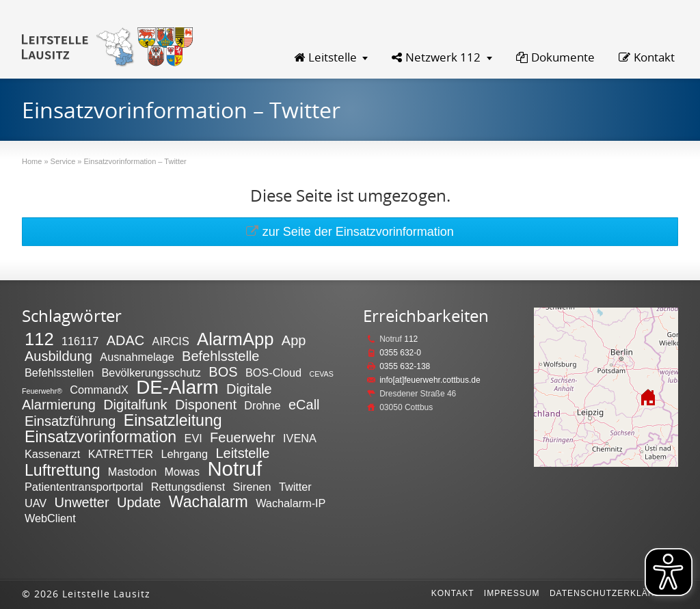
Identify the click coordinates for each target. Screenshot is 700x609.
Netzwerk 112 (436, 57)
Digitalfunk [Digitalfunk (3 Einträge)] (135, 405)
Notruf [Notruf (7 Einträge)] (234, 469)
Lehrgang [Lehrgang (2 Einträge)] (184, 454)
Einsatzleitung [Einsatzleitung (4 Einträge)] (173, 420)
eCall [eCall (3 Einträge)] (304, 405)
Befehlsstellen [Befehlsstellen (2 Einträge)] (59, 373)
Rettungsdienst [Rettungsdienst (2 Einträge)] (188, 487)
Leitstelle (325, 57)
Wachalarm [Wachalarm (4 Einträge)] (208, 502)
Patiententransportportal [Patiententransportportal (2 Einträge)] (84, 487)
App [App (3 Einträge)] (294, 340)
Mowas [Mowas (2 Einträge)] (182, 472)
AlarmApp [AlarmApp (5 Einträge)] (235, 339)
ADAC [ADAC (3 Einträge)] (126, 340)
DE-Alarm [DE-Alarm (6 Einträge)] (177, 387)
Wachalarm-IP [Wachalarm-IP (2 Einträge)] (291, 503)
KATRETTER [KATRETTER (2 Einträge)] (121, 454)
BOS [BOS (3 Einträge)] (223, 372)
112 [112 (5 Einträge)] (39, 339)
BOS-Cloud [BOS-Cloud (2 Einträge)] (273, 373)
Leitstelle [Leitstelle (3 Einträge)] (242, 453)
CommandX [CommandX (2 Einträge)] (99, 390)
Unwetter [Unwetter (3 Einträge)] (82, 502)
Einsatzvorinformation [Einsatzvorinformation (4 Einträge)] (100, 437)
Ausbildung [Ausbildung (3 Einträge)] (58, 356)
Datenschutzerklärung (612, 593)
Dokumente (555, 57)
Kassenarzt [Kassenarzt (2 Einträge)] (52, 454)
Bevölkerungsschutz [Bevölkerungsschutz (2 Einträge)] (151, 373)
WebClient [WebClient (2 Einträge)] (50, 518)
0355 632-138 (405, 366)
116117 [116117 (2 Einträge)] (80, 341)
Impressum (512, 593)
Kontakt (647, 57)
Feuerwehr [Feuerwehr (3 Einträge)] (243, 437)
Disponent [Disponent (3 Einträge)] (206, 405)
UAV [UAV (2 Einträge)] (36, 503)
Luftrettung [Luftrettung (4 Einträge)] (63, 470)
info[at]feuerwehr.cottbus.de (430, 380)
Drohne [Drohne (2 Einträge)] (262, 405)
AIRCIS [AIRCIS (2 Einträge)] (171, 341)
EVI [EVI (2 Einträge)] (193, 438)
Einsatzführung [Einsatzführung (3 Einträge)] (70, 421)
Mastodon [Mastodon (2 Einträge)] (132, 472)
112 (411, 339)
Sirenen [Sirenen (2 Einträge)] (252, 487)
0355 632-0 (400, 353)
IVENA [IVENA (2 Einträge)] (300, 438)
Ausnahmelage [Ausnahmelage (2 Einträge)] (137, 357)
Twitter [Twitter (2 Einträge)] (295, 487)
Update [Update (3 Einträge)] (139, 502)
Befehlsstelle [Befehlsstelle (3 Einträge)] (220, 356)
